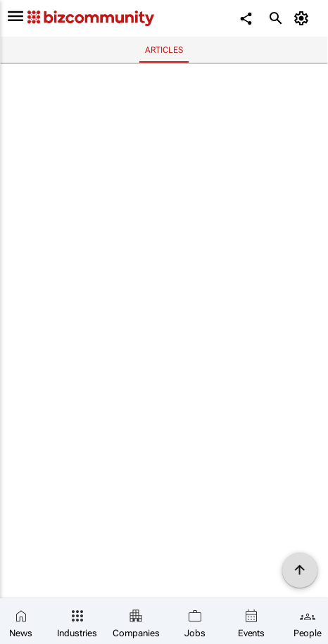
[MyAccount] (304, 18)
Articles (164, 50)
